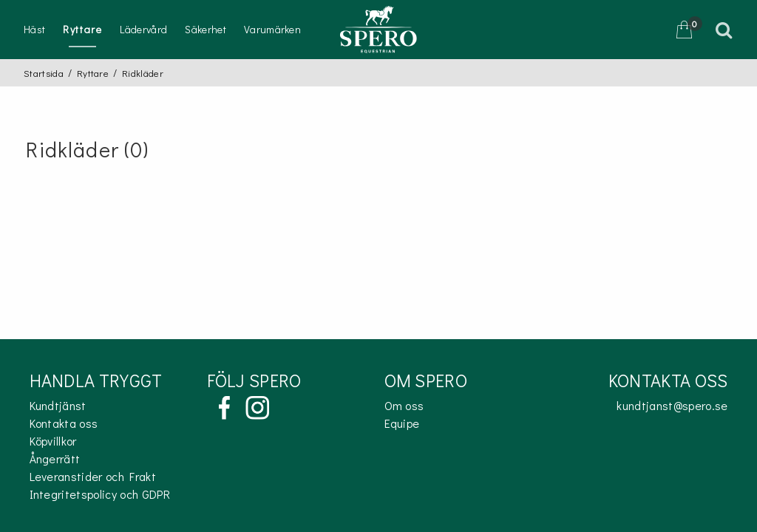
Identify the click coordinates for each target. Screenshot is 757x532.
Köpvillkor (53, 441)
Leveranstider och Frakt (93, 476)
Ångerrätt (55, 458)
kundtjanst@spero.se (672, 405)
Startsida (44, 73)
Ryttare (82, 29)
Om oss (404, 405)
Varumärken (272, 29)
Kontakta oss (64, 423)
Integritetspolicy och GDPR (100, 494)
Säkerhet (206, 29)
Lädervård (143, 29)
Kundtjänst (58, 405)
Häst (34, 29)
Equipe (402, 423)
